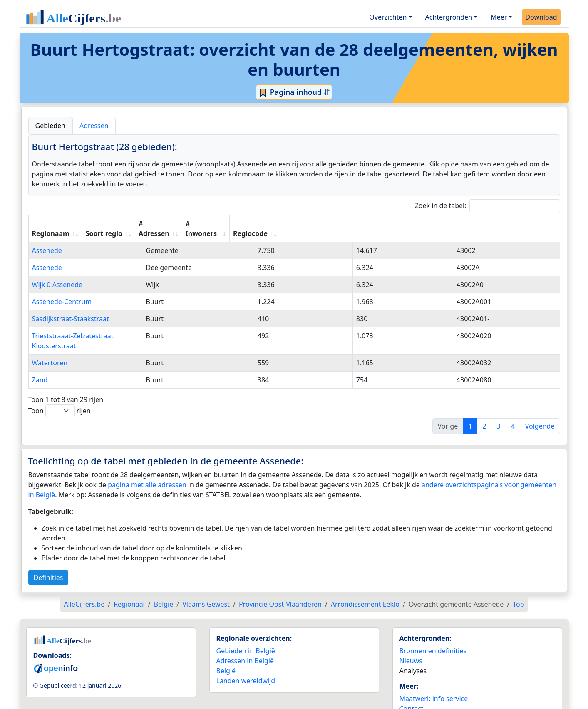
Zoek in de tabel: (488, 206)
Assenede (47, 240)
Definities (48, 558)
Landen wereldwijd (246, 661)
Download (541, 17)
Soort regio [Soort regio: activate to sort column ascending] (257, 223)
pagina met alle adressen (147, 465)
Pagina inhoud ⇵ (294, 92)
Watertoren (50, 343)
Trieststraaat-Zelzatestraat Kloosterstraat (96, 326)
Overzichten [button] (388, 17)
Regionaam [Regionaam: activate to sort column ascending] (51, 223)
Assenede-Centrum (62, 292)
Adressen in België (245, 641)
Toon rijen (60, 391)
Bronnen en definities (433, 631)
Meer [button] (499, 17)
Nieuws (411, 641)
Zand (40, 360)
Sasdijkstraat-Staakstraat (71, 309)
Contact (412, 689)
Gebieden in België (246, 631)
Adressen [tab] (94, 126)
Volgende (540, 406)
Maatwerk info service (434, 679)
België (226, 651)
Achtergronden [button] (449, 17)
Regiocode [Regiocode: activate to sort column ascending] (502, 223)
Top (518, 584)
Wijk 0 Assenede (57, 275)
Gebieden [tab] (50, 126)
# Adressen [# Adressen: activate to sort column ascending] (339, 223)
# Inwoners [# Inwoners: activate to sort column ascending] (421, 223)
